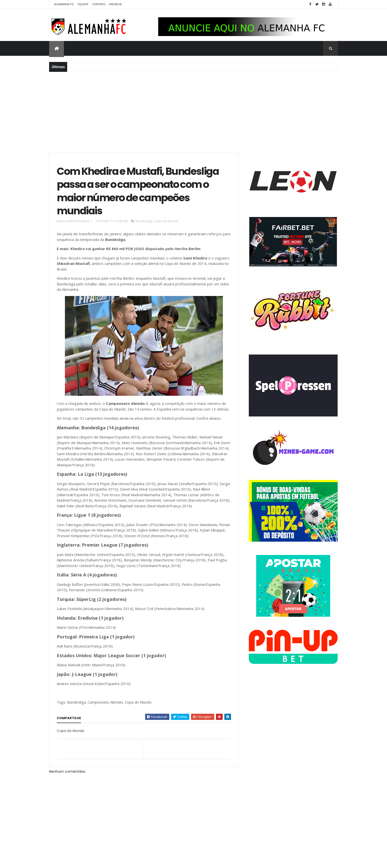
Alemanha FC (64, 4)
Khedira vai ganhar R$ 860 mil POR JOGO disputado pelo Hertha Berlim (135, 249)
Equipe (83, 4)
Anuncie (116, 4)
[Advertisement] (193, 111)
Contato (99, 4)
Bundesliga (144, 221)
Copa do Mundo (166, 221)
